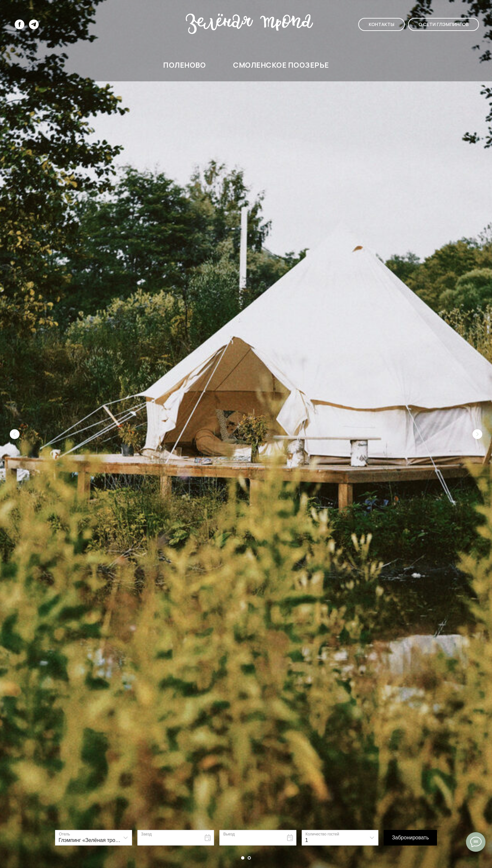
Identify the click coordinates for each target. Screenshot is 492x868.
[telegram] (34, 24)
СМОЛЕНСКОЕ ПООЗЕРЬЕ (281, 65)
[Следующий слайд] (477, 383)
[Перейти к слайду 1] (243, 858)
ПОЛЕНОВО (184, 65)
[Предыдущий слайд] (15, 383)
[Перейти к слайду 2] (249, 858)
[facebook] (20, 24)
